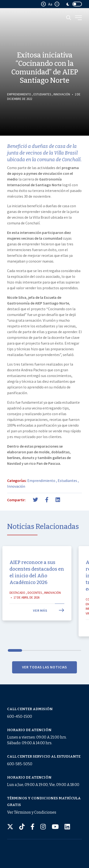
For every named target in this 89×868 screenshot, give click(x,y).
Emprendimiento (19, 94)
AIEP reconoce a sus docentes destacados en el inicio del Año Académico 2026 (37, 581)
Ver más (49, 619)
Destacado (17, 601)
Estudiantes (42, 94)
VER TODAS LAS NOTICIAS (45, 676)
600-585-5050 (20, 764)
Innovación (62, 94)
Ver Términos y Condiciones (32, 812)
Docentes (35, 601)
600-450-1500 (20, 716)
